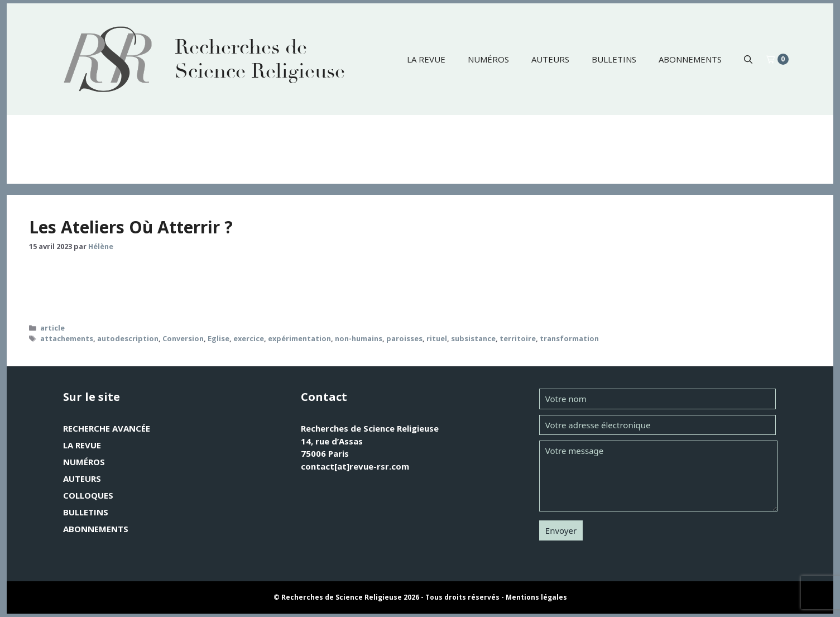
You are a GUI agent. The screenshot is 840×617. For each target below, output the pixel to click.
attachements (67, 338)
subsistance (473, 338)
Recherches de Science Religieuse (260, 59)
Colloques (88, 495)
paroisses (404, 338)
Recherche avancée (107, 428)
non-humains (359, 338)
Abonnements (690, 59)
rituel (437, 338)
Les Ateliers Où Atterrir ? (131, 227)
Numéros (488, 59)
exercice (249, 338)
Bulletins (614, 59)
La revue (426, 59)
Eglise (219, 338)
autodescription (128, 338)
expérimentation (299, 338)
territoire (518, 338)
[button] (748, 59)
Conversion (183, 338)
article (52, 328)
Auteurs (550, 59)
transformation (569, 338)
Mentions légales (536, 597)
